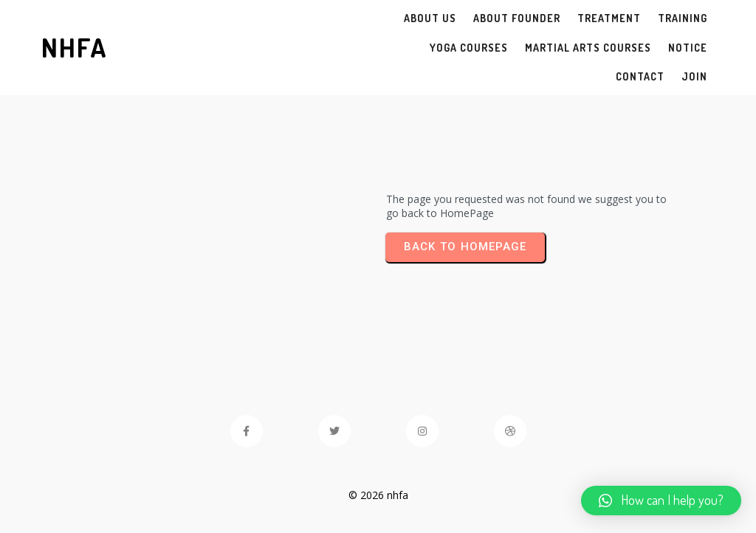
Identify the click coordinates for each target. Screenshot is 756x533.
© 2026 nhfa (378, 495)
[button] (661, 501)
